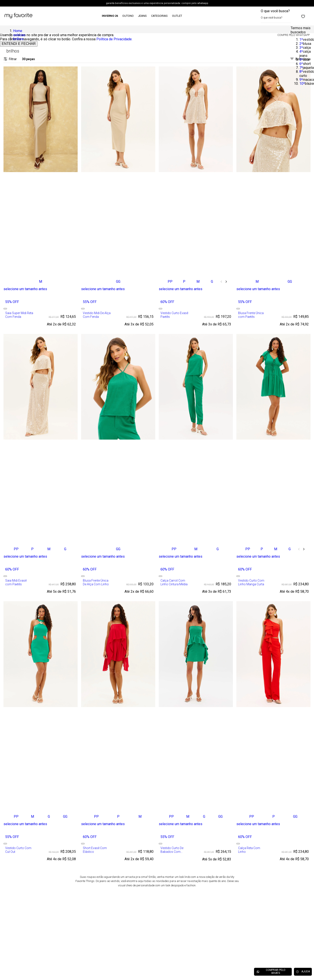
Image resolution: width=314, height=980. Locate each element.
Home (18, 31)
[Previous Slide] (221, 282)
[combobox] (276, 16)
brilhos (18, 39)
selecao (19, 35)
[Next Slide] (226, 282)
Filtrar (10, 59)
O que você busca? (275, 11)
